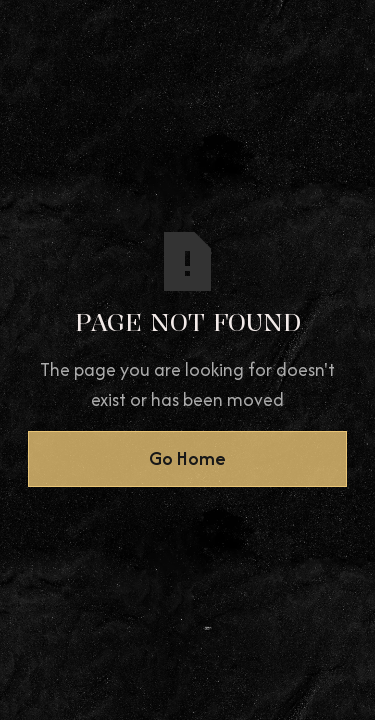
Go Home (187, 458)
